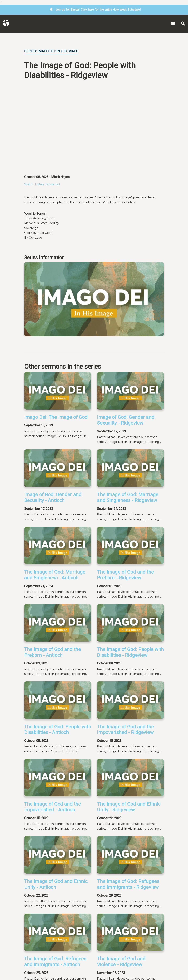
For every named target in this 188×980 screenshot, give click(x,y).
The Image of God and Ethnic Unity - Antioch (56, 850)
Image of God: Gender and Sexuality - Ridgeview (126, 420)
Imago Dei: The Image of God (56, 417)
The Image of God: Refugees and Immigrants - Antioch (55, 893)
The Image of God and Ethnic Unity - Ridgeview (129, 807)
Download (53, 184)
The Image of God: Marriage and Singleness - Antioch (55, 575)
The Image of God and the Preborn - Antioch (52, 652)
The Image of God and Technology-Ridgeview (122, 936)
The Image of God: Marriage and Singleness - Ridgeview (128, 497)
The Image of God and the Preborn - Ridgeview (125, 575)
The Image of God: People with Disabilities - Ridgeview (130, 652)
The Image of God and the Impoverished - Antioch (52, 807)
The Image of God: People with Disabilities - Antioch (58, 730)
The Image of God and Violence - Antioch (48, 936)
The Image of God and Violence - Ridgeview (121, 893)
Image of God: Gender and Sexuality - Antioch (53, 497)
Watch (29, 184)
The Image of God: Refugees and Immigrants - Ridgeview (128, 850)
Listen (39, 184)
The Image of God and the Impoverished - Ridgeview (125, 730)
